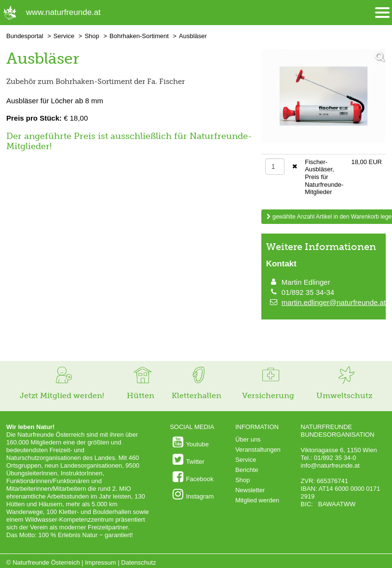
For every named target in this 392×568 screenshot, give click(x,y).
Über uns (248, 439)
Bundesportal (25, 36)
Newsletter (250, 490)
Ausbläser (193, 36)
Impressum (100, 562)
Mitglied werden (257, 500)
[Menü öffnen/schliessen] (382, 13)
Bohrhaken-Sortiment (139, 36)
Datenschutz (138, 562)
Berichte (247, 470)
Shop (92, 36)
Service (64, 36)
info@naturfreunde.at (330, 465)
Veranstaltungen (258, 450)
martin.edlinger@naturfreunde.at (334, 302)
